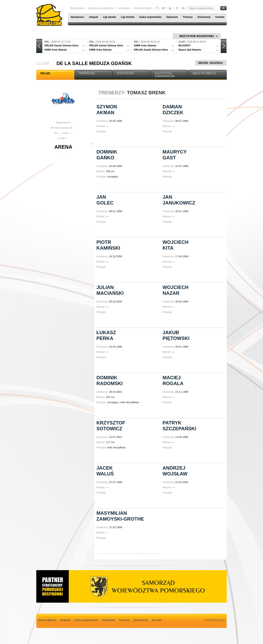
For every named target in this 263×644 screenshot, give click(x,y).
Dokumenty (204, 17)
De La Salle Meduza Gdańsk (94, 63)
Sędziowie (172, 17)
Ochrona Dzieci (143, 8)
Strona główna (47, 620)
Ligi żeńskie (128, 17)
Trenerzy (188, 17)
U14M (43, 63)
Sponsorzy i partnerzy (101, 8)
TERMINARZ (87, 73)
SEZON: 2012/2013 (211, 63)
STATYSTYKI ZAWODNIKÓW (165, 75)
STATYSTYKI (125, 73)
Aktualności (77, 17)
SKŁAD (45, 73)
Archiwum (124, 8)
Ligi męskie (110, 17)
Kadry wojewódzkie (150, 17)
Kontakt (220, 17)
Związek (93, 17)
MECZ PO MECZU (204, 73)
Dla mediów (77, 8)
